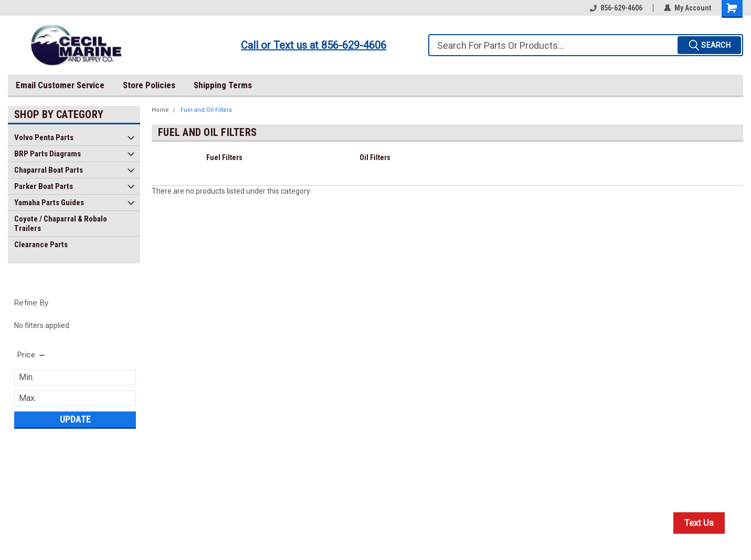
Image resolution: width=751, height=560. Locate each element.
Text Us (699, 523)
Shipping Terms (223, 85)
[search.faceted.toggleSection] (32, 355)
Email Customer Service (60, 85)
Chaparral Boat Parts (49, 170)
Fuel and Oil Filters (206, 110)
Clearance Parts (41, 245)
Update (75, 419)
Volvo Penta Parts (44, 138)
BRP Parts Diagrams (47, 154)
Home (160, 110)
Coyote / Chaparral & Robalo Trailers (61, 224)
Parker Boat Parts (44, 186)
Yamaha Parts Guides (49, 203)
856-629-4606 (616, 8)
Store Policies (149, 85)
